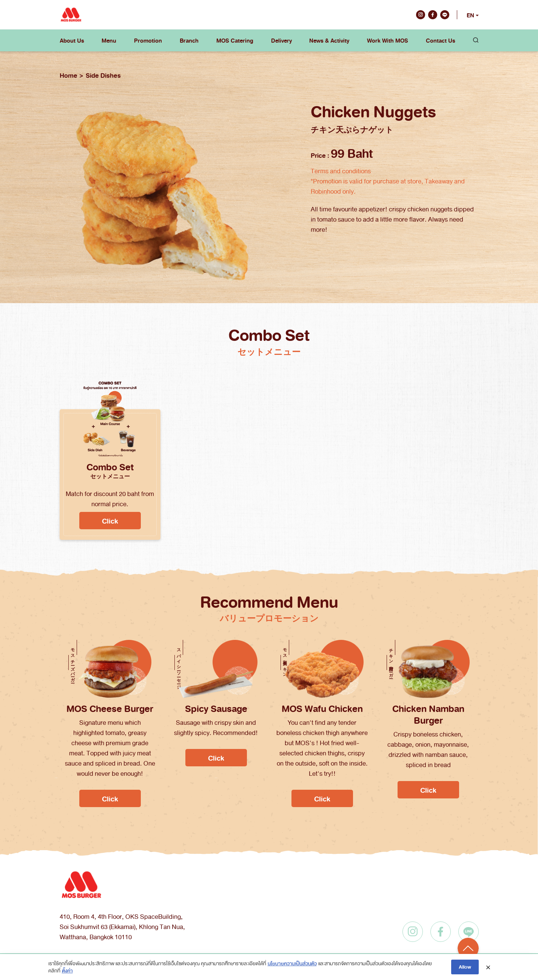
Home (69, 75)
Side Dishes (103, 75)
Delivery (281, 40)
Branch (189, 40)
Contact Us (441, 40)
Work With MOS (388, 40)
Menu (109, 40)
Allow (465, 967)
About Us (72, 40)
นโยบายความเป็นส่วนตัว (292, 963)
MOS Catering (235, 40)
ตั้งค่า (67, 970)
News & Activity (329, 40)
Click (110, 521)
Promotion (148, 40)
